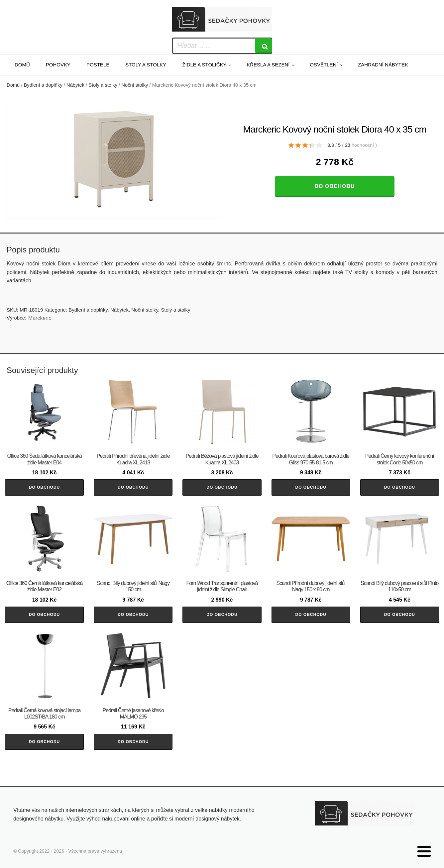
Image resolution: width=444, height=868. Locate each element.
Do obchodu (334, 186)
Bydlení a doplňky (43, 85)
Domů (22, 65)
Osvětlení (324, 65)
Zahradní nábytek (383, 65)
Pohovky (58, 65)
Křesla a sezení (268, 65)
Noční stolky (135, 85)
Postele (98, 65)
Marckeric (40, 318)
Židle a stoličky (204, 65)
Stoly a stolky (146, 65)
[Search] (264, 46)
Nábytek (75, 85)
